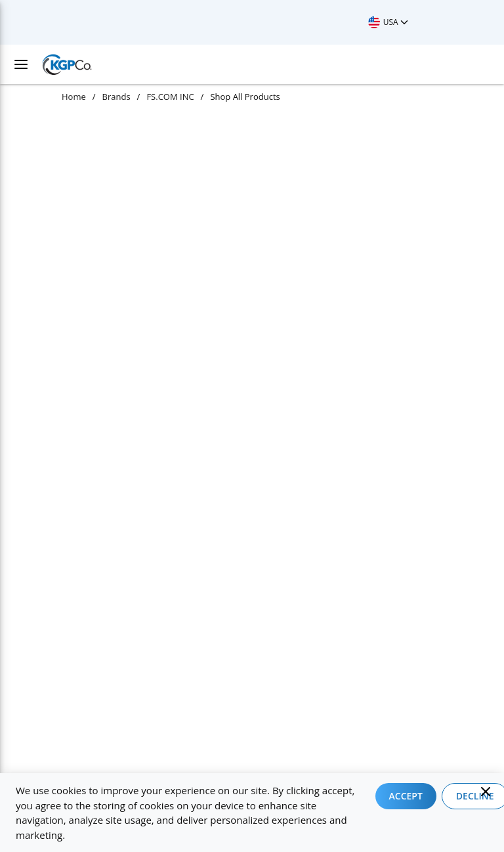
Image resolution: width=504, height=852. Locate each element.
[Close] (486, 792)
